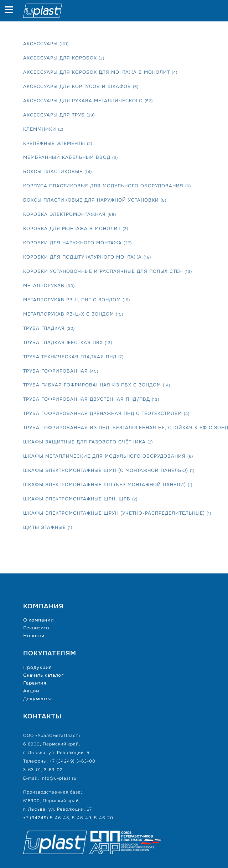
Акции (31, 691)
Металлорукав (49, 285)
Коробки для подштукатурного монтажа (87, 257)
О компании (38, 620)
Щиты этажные (48, 527)
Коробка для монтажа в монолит (76, 228)
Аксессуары (46, 44)
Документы (37, 699)
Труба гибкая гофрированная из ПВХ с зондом (97, 385)
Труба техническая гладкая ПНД (73, 357)
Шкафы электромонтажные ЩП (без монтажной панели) (108, 485)
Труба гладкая (49, 328)
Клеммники (43, 129)
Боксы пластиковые (58, 171)
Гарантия (35, 683)
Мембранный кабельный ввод (71, 157)
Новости (34, 636)
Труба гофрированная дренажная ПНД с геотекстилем (106, 413)
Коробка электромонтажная (70, 214)
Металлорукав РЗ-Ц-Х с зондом (73, 314)
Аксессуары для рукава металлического (88, 101)
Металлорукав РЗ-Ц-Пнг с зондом (77, 300)
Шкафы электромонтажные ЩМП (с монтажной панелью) (109, 470)
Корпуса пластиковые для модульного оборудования (107, 186)
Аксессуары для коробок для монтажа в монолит (100, 72)
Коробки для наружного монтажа (77, 243)
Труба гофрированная (61, 371)
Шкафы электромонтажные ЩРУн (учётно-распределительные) (117, 513)
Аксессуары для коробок (64, 58)
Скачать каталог (43, 675)
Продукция (37, 667)
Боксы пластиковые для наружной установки (95, 200)
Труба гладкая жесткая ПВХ (68, 342)
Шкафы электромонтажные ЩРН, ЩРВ (80, 499)
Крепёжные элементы (58, 143)
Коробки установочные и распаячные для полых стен (108, 271)
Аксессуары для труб (59, 115)
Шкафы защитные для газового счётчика (88, 442)
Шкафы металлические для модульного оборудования (108, 456)
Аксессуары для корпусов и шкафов (81, 86)
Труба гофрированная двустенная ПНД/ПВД (91, 399)
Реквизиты (36, 628)
